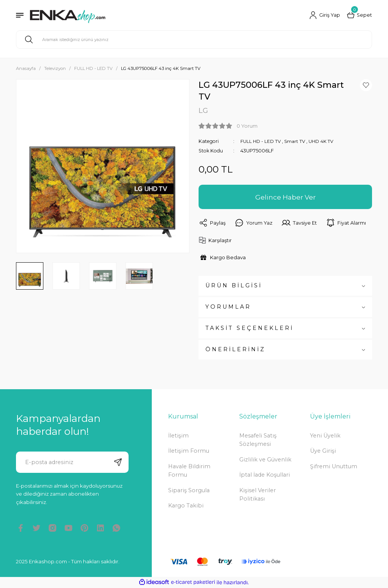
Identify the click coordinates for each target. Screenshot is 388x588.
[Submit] (118, 462)
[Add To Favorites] (366, 85)
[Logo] (68, 15)
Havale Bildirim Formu (189, 471)
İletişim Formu (189, 451)
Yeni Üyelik (325, 436)
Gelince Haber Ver (285, 197)
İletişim (178, 436)
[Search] (194, 40)
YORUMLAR (228, 307)
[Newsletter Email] (72, 462)
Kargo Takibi (186, 506)
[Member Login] (324, 15)
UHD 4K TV (323, 141)
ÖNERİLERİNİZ (235, 350)
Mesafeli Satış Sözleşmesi (258, 440)
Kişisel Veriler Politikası (258, 494)
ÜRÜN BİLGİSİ (234, 286)
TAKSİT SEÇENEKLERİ (250, 328)
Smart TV (296, 141)
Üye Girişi (323, 451)
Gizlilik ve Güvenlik (265, 460)
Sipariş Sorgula (189, 490)
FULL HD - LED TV (261, 141)
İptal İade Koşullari (265, 475)
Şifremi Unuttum (334, 466)
